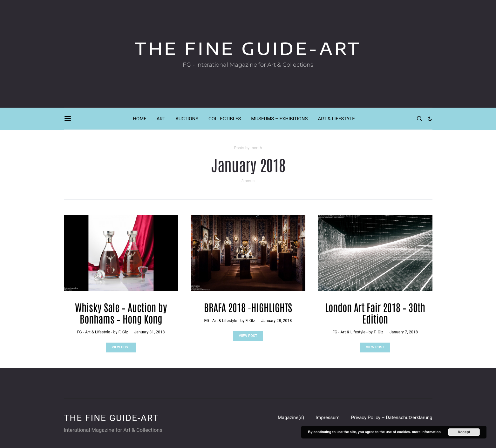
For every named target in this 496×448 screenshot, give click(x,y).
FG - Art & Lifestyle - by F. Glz (102, 332)
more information (426, 432)
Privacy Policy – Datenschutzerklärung (392, 418)
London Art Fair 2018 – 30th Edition (375, 313)
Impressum (327, 418)
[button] (430, 119)
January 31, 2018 (149, 332)
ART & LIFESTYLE (336, 119)
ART (161, 119)
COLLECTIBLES (225, 119)
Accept (464, 432)
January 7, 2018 (404, 332)
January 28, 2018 (276, 321)
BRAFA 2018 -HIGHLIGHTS (248, 307)
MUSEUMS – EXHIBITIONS (279, 119)
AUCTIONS (187, 119)
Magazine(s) (291, 418)
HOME (140, 119)
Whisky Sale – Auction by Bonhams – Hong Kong (121, 313)
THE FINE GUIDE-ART (248, 48)
